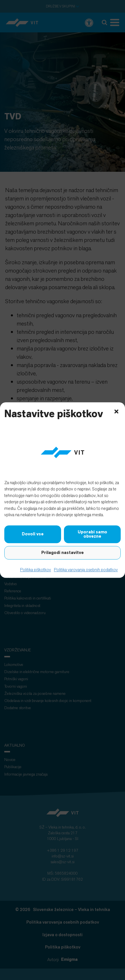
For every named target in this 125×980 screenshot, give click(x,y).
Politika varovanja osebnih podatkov (86, 570)
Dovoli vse (33, 534)
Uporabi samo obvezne (92, 534)
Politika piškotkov (36, 570)
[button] (116, 411)
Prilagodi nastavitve (62, 553)
